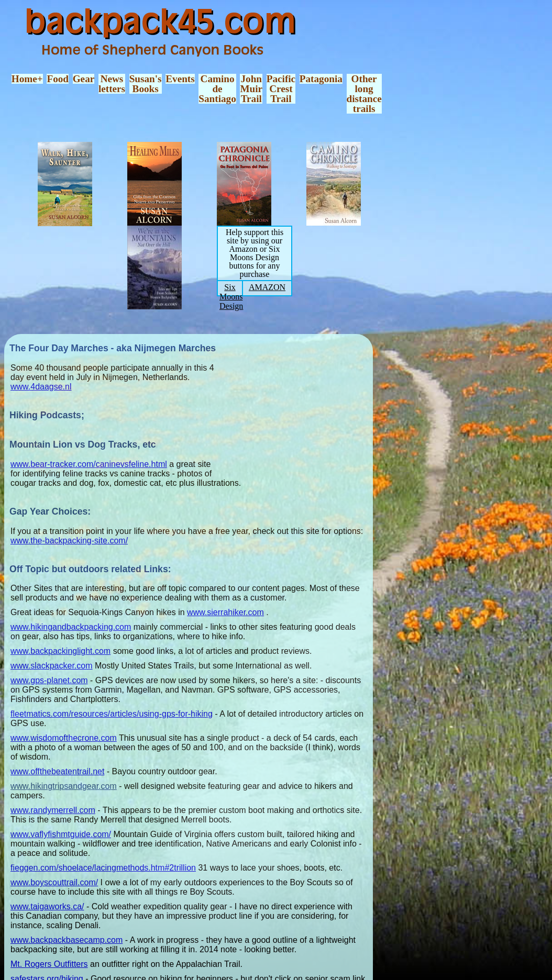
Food (58, 79)
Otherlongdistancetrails (364, 94)
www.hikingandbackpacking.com (71, 627)
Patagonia (321, 79)
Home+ (27, 79)
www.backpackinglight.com (60, 651)
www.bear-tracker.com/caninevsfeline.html (89, 464)
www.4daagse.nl (41, 387)
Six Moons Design (231, 297)
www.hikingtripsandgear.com (64, 786)
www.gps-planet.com (49, 680)
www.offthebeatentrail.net (57, 771)
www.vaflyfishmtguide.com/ (61, 834)
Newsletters (112, 84)
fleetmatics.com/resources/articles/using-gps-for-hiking (112, 714)
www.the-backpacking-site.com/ (69, 541)
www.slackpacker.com (52, 666)
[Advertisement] (302, 408)
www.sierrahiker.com (225, 612)
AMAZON (267, 287)
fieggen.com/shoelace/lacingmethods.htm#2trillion (103, 868)
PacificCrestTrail (281, 89)
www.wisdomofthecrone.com (64, 738)
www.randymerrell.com (53, 810)
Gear (84, 79)
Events (180, 79)
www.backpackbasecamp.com (67, 940)
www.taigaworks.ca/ (47, 906)
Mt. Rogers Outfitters (49, 964)
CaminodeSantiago (217, 89)
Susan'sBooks (146, 84)
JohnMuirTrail (251, 89)
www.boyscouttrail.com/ (54, 882)
